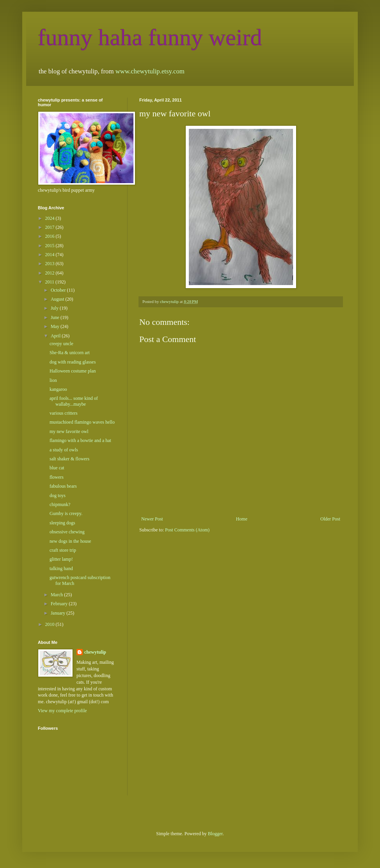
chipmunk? (60, 504)
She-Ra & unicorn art (70, 353)
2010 (51, 624)
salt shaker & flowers (69, 459)
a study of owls (64, 450)
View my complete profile (62, 711)
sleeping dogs (62, 523)
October (59, 290)
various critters (64, 413)
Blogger (215, 834)
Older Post (330, 519)
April (56, 336)
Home (242, 519)
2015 (51, 246)
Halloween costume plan (73, 371)
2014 (51, 255)
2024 (51, 218)
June (56, 317)
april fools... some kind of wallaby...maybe (74, 401)
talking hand (61, 569)
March (57, 595)
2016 (51, 236)
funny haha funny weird (150, 37)
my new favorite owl (69, 431)
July (55, 308)
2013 (51, 264)
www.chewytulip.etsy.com (150, 71)
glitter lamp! (61, 559)
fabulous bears (63, 486)
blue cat (57, 468)
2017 (51, 227)
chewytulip (95, 652)
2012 (51, 273)
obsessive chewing (67, 532)
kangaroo (58, 389)
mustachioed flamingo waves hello (82, 422)
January (59, 613)
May (56, 326)
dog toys (58, 495)
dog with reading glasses (73, 362)
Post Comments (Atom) (187, 530)
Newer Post (152, 519)
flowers (57, 477)
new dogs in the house (70, 541)
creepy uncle (61, 344)
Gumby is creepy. (66, 513)
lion (53, 380)
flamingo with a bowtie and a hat (80, 440)
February (60, 604)
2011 (51, 282)
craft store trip (63, 550)
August (58, 299)
